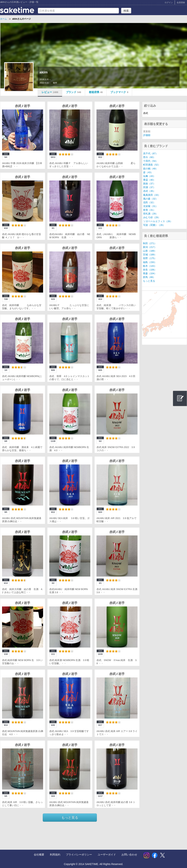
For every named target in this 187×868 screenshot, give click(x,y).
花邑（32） (149, 203)
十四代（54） (151, 161)
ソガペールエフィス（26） (158, 221)
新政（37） (149, 184)
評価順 (147, 135)
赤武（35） (149, 191)
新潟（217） (150, 247)
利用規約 (55, 855)
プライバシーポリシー (79, 855)
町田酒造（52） (152, 165)
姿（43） (148, 172)
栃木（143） (150, 266)
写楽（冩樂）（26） (154, 225)
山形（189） (150, 251)
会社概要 (39, 855)
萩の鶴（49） (151, 169)
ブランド (74, 92)
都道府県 (96, 92)
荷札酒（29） (151, 214)
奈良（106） (150, 270)
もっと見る (70, 818)
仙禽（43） (149, 176)
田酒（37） (149, 187)
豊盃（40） (149, 180)
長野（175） (150, 258)
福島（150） (150, 262)
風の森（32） (151, 199)
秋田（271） (150, 243)
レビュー (50, 92)
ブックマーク (119, 92)
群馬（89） (149, 277)
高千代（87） (151, 154)
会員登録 (181, 2)
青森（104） (150, 274)
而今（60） (149, 157)
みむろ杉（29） (152, 217)
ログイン (169, 2)
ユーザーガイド (107, 855)
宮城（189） (150, 255)
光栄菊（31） (151, 206)
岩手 (27, 106)
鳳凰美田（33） (152, 195)
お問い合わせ (129, 855)
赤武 (19, 106)
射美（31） (149, 210)
